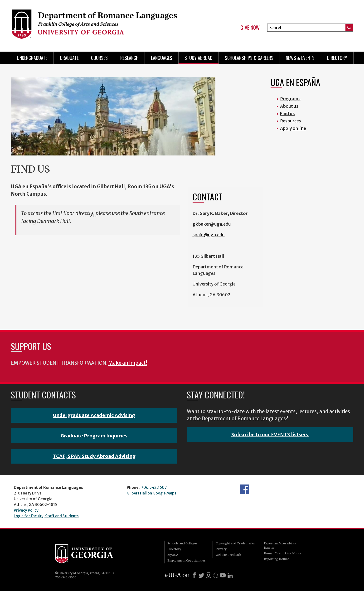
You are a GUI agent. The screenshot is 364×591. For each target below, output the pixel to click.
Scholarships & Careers (249, 58)
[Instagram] (209, 575)
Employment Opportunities (187, 560)
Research (129, 58)
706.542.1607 (154, 487)
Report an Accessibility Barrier (280, 545)
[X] (201, 575)
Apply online (293, 128)
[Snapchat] (216, 575)
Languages (162, 58)
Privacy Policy (26, 510)
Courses (99, 58)
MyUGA (173, 555)
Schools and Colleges (182, 543)
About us (289, 106)
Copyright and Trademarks (235, 543)
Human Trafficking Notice (283, 553)
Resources (291, 121)
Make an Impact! (128, 363)
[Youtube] (223, 575)
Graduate (69, 58)
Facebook (244, 489)
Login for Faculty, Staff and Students (46, 516)
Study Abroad (198, 58)
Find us (287, 114)
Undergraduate (32, 58)
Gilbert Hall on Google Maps (152, 493)
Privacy (221, 549)
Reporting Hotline (277, 559)
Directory (337, 58)
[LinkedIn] (230, 575)
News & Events (300, 58)
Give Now (250, 28)
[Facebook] (194, 575)
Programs (290, 99)
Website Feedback (228, 555)
